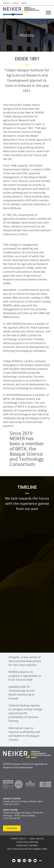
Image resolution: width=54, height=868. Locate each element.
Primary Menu (48, 13)
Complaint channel (27, 846)
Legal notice (36, 839)
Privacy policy (19, 839)
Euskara (16, 3)
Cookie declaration (27, 842)
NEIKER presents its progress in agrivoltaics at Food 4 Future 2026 (25, 676)
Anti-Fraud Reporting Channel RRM (27, 849)
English (24, 3)
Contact (12, 828)
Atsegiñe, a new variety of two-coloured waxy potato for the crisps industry (25, 661)
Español (7, 3)
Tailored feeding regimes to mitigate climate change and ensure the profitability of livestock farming (25, 713)
